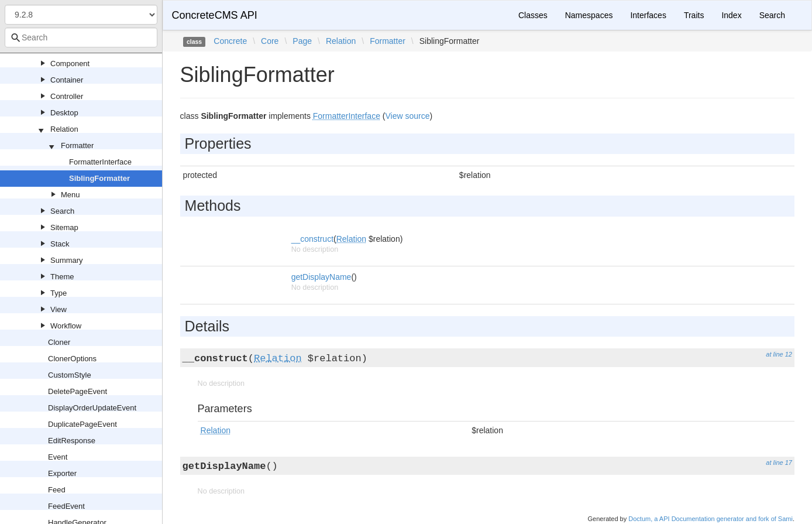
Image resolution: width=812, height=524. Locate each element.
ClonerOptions (72, 359)
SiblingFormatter (99, 178)
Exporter (62, 473)
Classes (533, 15)
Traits (694, 15)
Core (270, 41)
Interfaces (648, 15)
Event (58, 457)
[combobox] (81, 37)
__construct (312, 239)
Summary (67, 260)
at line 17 (779, 463)
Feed (57, 490)
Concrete (230, 41)
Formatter (77, 145)
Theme (62, 277)
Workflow (66, 326)
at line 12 (779, 354)
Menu (70, 195)
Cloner (59, 342)
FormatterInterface (100, 162)
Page (302, 41)
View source (407, 116)
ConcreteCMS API (215, 15)
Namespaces (589, 15)
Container (67, 80)
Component (70, 64)
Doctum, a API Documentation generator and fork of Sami (711, 519)
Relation (64, 129)
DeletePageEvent (78, 391)
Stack (60, 244)
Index (731, 15)
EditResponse (72, 441)
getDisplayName (321, 277)
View (59, 309)
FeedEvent (66, 506)
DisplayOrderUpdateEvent (92, 408)
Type (59, 293)
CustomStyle (70, 375)
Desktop (64, 113)
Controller (67, 96)
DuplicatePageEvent (82, 424)
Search (62, 211)
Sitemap (64, 227)
